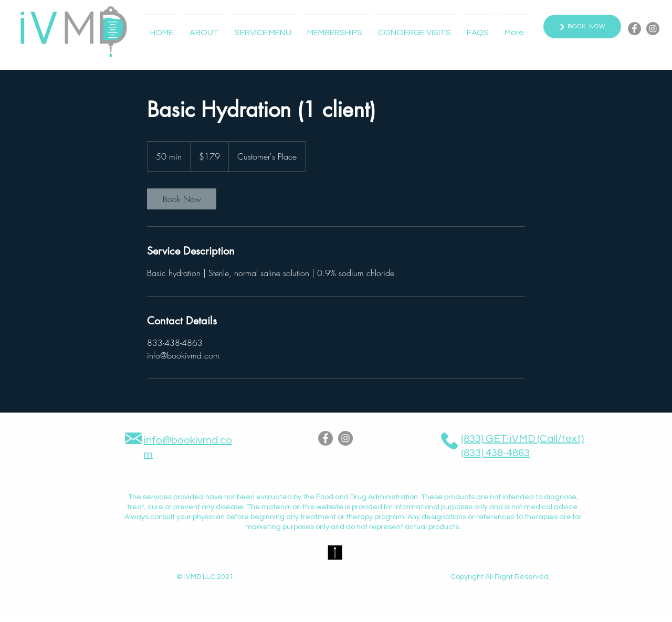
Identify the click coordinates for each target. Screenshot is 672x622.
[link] (182, 199)
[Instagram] (653, 29)
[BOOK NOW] (582, 27)
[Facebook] (634, 29)
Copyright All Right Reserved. (500, 577)
